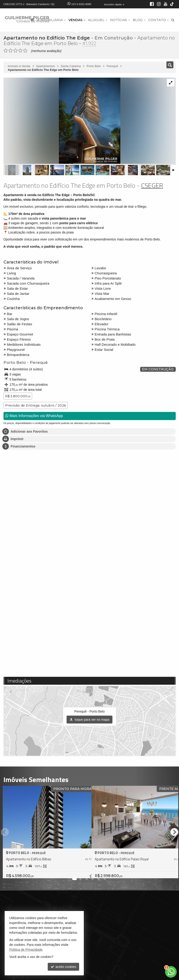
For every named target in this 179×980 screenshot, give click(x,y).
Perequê (39, 362)
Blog (139, 20)
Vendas (77, 20)
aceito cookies (63, 967)
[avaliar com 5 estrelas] (25, 51)
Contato (159, 20)
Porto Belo (15, 362)
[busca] (173, 20)
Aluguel (98, 20)
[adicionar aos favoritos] (83, 871)
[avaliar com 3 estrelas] (15, 51)
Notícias (120, 20)
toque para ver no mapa (89, 720)
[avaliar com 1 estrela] (6, 51)
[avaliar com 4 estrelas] (20, 51)
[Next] (174, 832)
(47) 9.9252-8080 (81, 4)
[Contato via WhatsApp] (171, 972)
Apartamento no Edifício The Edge (47, 38)
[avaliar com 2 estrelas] (11, 51)
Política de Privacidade (26, 950)
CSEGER (152, 185)
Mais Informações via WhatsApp (34, 416)
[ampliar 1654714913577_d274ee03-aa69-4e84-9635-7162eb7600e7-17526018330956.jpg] (62, 121)
